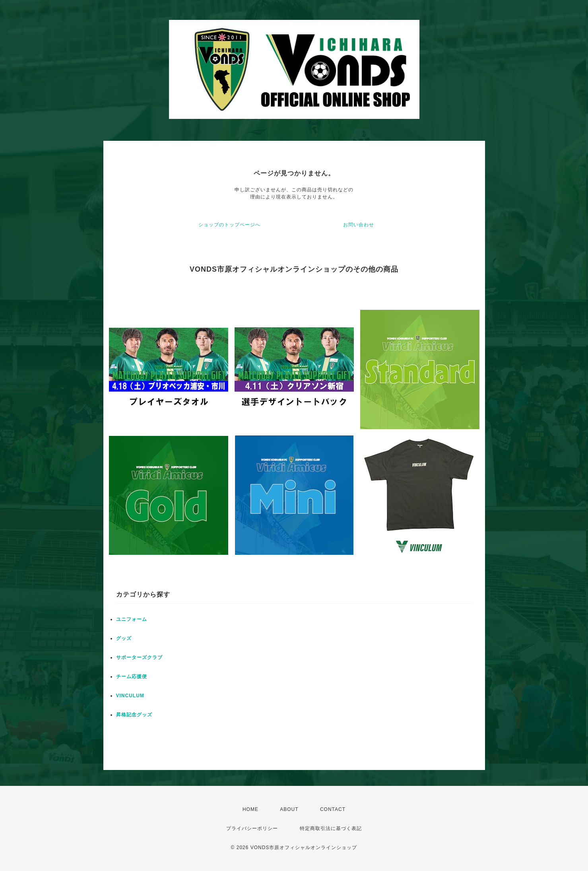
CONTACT (333, 809)
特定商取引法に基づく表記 (331, 828)
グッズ (124, 638)
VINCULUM (130, 696)
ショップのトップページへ (229, 225)
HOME (250, 809)
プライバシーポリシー (252, 828)
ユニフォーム (132, 619)
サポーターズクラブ (139, 657)
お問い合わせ (359, 225)
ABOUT (289, 809)
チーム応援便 (132, 677)
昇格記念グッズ (134, 715)
